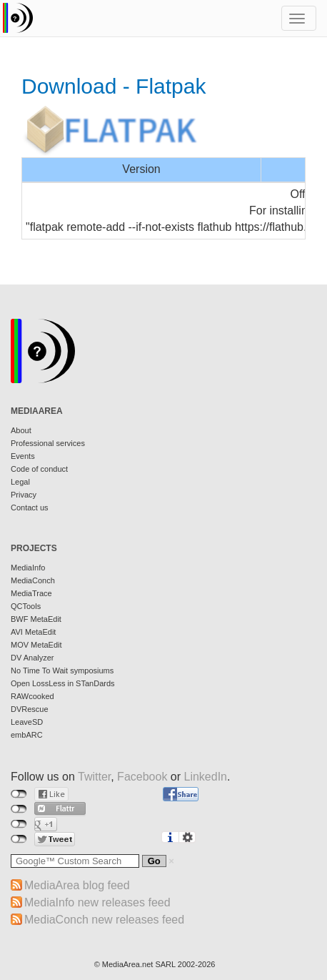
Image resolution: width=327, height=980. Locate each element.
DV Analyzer (32, 658)
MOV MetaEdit (36, 645)
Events (23, 456)
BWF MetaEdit (36, 619)
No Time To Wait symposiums (62, 670)
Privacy (24, 495)
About (21, 430)
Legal (20, 482)
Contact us (30, 508)
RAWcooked (32, 696)
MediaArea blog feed (77, 885)
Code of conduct (39, 469)
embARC (27, 735)
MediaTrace (31, 593)
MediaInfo (28, 568)
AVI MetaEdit (33, 632)
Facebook (142, 777)
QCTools (26, 606)
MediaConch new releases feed (104, 920)
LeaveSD (27, 722)
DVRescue (30, 709)
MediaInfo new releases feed (97, 902)
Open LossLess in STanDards (63, 683)
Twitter (94, 777)
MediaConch (33, 580)
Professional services (48, 443)
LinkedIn (206, 777)
